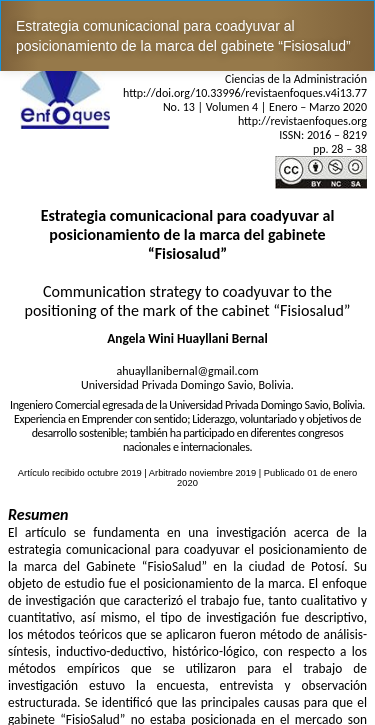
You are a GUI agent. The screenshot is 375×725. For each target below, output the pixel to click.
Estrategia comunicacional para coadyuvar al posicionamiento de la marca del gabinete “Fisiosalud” (183, 36)
